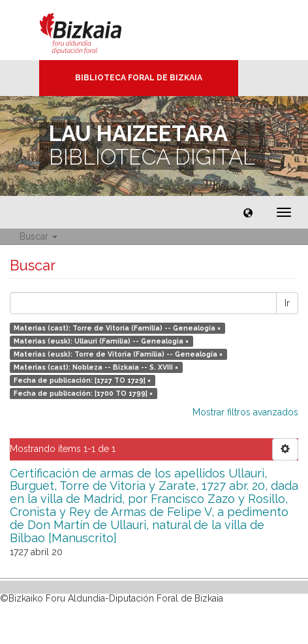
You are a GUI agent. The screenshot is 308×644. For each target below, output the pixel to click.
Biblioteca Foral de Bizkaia (139, 78)
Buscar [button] (38, 236)
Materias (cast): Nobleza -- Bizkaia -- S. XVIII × (96, 367)
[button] (248, 212)
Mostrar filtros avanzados (245, 412)
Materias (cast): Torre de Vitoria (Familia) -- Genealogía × (117, 328)
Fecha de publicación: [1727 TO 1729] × (82, 380)
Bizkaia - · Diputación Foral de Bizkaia (94, 30)
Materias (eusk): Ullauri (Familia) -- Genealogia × (101, 341)
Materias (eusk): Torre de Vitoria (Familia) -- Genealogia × (118, 354)
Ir (287, 303)
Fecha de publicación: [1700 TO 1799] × (83, 393)
